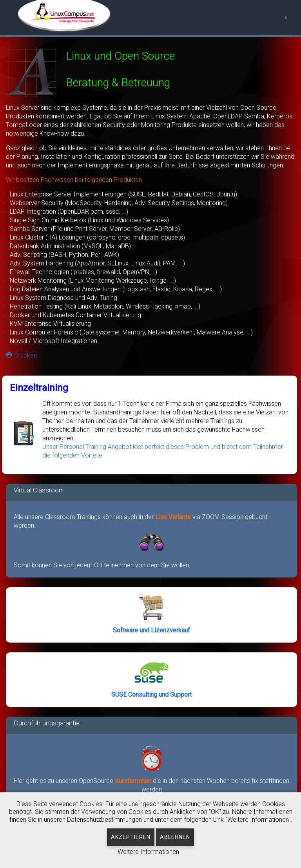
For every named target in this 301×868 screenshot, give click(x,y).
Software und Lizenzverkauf (151, 630)
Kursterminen (134, 781)
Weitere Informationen (148, 852)
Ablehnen (175, 837)
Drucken (21, 355)
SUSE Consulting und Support (151, 695)
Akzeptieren (131, 837)
